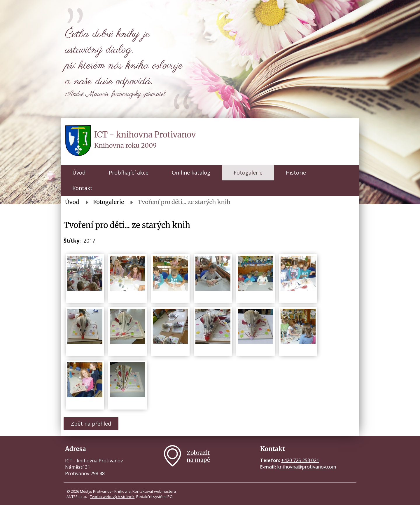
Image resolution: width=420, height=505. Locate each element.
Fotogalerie (248, 173)
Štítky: (72, 241)
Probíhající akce (129, 173)
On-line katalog (191, 173)
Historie (296, 173)
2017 (89, 241)
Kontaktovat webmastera (154, 491)
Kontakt (82, 188)
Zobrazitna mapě (198, 456)
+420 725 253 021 (300, 460)
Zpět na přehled (91, 424)
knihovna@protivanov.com (307, 467)
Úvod (79, 173)
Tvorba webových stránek (112, 497)
